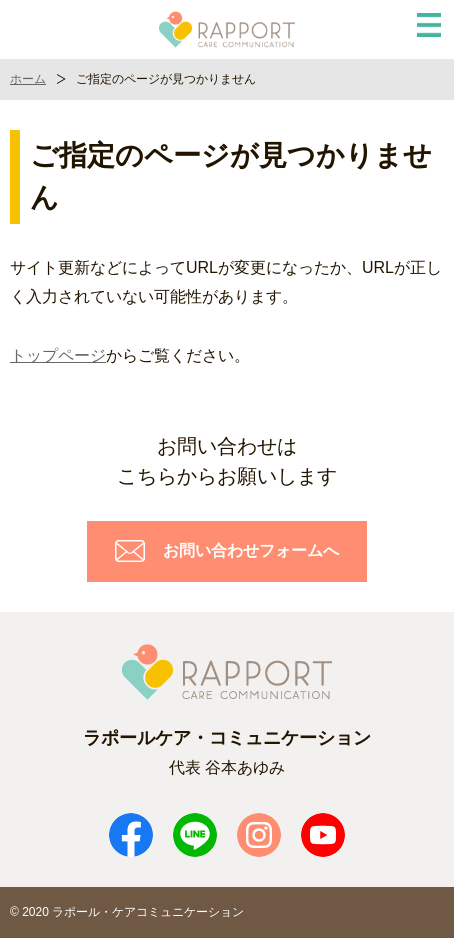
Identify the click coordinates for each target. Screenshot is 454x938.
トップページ (58, 355)
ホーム (28, 79)
